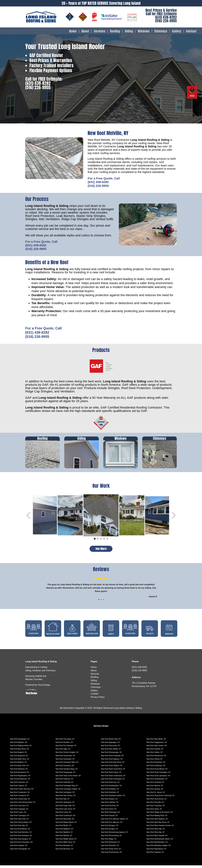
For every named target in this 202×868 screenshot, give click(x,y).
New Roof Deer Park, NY (19, 822)
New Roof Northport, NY (110, 792)
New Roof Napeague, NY (110, 745)
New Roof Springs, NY (155, 792)
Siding (129, 31)
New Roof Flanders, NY (64, 745)
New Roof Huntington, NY (65, 795)
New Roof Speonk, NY (155, 788)
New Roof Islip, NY (63, 802)
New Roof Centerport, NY (20, 798)
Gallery (177, 31)
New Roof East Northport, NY (21, 838)
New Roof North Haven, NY (111, 775)
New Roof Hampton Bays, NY (67, 772)
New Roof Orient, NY (109, 811)
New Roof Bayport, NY (19, 755)
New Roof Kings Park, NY (65, 808)
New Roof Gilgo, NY (63, 752)
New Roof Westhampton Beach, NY (160, 842)
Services (100, 31)
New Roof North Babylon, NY (112, 762)
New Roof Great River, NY (65, 758)
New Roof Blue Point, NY (19, 768)
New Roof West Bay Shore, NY (158, 825)
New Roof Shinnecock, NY (156, 758)
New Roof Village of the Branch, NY (160, 815)
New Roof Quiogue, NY (110, 828)
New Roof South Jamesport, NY (158, 778)
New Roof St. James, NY (156, 795)
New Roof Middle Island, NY (66, 842)
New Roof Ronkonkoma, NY (112, 855)
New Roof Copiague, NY (19, 811)
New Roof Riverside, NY (110, 848)
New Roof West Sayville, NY (157, 838)
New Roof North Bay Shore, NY (113, 765)
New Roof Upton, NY (154, 811)
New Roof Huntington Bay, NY (67, 788)
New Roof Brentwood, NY (20, 775)
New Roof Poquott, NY (109, 818)
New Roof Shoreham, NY (156, 765)
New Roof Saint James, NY (157, 748)
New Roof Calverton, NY (19, 785)
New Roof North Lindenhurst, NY (113, 778)
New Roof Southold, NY (155, 785)
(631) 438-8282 (166, 17)
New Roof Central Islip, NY (20, 802)
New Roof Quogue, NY (110, 831)
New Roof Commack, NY (19, 808)
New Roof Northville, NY (110, 795)
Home (73, 31)
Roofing (115, 31)
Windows (144, 31)
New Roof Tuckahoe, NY (156, 808)
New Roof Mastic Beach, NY (66, 825)
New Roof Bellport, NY (19, 765)
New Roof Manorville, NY (65, 822)
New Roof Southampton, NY (157, 782)
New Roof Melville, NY (64, 838)
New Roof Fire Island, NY (65, 742)
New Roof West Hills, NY (156, 831)
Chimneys (161, 31)
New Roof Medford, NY (64, 835)
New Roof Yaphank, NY (155, 855)
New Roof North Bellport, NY (112, 768)
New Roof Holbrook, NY (64, 782)
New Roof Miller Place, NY (65, 845)
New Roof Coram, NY (18, 815)
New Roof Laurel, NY (63, 815)
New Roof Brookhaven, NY (20, 782)
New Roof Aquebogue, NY (20, 742)
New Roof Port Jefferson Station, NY (115, 822)
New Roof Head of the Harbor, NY (68, 778)
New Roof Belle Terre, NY (20, 762)
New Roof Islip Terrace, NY (66, 798)
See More (101, 549)
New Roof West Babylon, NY (157, 822)
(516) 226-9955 (166, 21)
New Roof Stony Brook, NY (157, 802)
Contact (191, 31)
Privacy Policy (98, 700)
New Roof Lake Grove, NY (65, 811)
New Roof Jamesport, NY (65, 805)
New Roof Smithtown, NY (156, 768)
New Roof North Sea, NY (110, 785)
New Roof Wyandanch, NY (156, 851)
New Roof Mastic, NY (64, 828)
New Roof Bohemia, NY (19, 772)
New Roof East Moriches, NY (21, 835)
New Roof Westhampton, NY (157, 845)
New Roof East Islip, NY (19, 828)
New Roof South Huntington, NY (159, 775)
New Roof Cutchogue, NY (20, 818)
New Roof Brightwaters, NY (20, 778)
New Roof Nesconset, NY (111, 748)
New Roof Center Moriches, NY (22, 792)
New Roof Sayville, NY (155, 752)
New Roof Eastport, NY (19, 848)
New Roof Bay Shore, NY (20, 752)
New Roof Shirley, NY (155, 762)
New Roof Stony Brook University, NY (160, 798)
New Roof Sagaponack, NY (157, 745)
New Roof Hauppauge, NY (65, 775)
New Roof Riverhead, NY (110, 845)
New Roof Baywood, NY (19, 758)
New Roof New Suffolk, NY (111, 752)
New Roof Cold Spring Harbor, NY (23, 805)
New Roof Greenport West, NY (67, 765)
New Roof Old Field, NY (110, 808)
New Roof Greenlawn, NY (65, 762)
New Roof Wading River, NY (157, 818)
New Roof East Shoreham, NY (21, 845)
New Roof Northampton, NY (111, 788)
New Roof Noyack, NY (109, 802)
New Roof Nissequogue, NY (111, 755)
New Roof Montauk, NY (64, 848)
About (85, 31)
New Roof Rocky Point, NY (111, 851)
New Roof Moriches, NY (65, 851)
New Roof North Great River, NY (113, 772)
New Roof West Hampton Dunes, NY (160, 828)
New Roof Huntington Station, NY (68, 792)
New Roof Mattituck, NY (64, 831)
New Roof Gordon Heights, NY (67, 755)
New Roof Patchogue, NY (111, 815)
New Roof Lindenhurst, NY (66, 818)
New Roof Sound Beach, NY (157, 772)
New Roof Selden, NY (155, 755)
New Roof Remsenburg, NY (111, 838)
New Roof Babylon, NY (19, 745)
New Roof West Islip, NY (156, 835)
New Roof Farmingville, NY (20, 851)
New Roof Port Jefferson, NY (112, 825)
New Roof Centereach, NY (20, 795)
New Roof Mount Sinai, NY (111, 742)
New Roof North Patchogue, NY (113, 782)
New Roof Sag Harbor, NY (156, 742)
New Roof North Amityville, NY (112, 758)
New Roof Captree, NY (19, 788)
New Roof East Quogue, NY (21, 842)
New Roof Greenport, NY (65, 768)
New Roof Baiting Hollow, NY (21, 748)
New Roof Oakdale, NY (110, 805)
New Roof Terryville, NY (155, 805)
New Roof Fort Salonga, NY (66, 748)
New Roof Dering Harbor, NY (21, 825)
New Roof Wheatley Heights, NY (159, 848)
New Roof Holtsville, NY (64, 785)
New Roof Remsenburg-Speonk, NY (115, 835)
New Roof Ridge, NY (109, 842)
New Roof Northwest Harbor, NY (113, 798)
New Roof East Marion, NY (20, 831)
